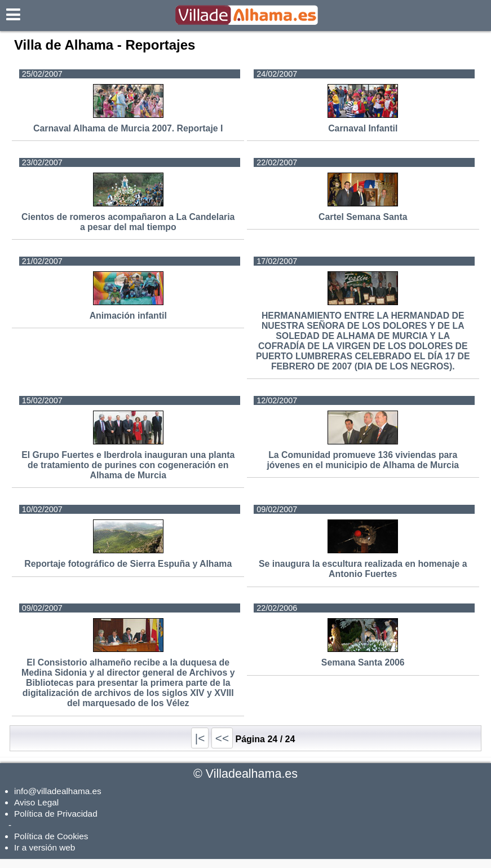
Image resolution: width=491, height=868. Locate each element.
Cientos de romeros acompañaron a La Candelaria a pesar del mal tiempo (128, 222)
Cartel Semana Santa (363, 217)
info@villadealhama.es (58, 791)
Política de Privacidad (56, 814)
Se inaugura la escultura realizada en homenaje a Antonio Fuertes (363, 569)
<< (222, 738)
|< (200, 738)
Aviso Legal (36, 802)
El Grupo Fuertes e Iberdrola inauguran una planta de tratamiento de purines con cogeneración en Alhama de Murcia (128, 465)
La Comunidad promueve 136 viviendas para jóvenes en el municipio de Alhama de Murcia (363, 460)
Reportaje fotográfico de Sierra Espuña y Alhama (128, 564)
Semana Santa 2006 (363, 662)
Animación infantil (128, 316)
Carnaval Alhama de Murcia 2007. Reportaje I (128, 128)
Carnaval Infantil (363, 128)
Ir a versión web (45, 847)
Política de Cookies (51, 836)
